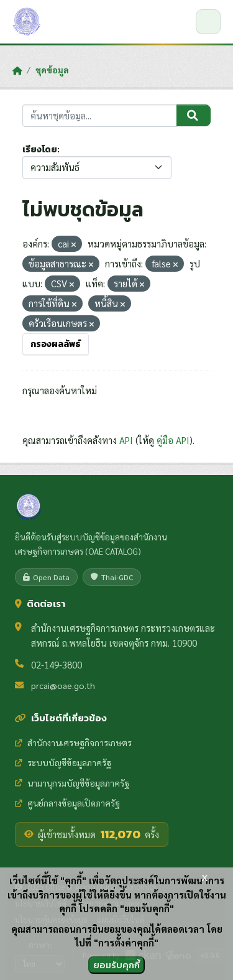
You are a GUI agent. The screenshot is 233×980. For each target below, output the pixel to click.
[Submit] (194, 116)
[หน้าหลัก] (17, 70)
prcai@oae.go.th (63, 685)
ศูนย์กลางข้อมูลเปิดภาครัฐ (67, 803)
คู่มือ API (173, 440)
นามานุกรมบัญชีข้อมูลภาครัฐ (72, 783)
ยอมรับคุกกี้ (116, 965)
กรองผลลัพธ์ (56, 344)
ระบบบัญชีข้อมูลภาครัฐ (63, 762)
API (126, 440)
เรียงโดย (40, 150)
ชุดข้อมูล (52, 70)
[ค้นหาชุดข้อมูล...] (100, 116)
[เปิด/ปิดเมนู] (208, 22)
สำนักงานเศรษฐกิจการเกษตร (73, 742)
